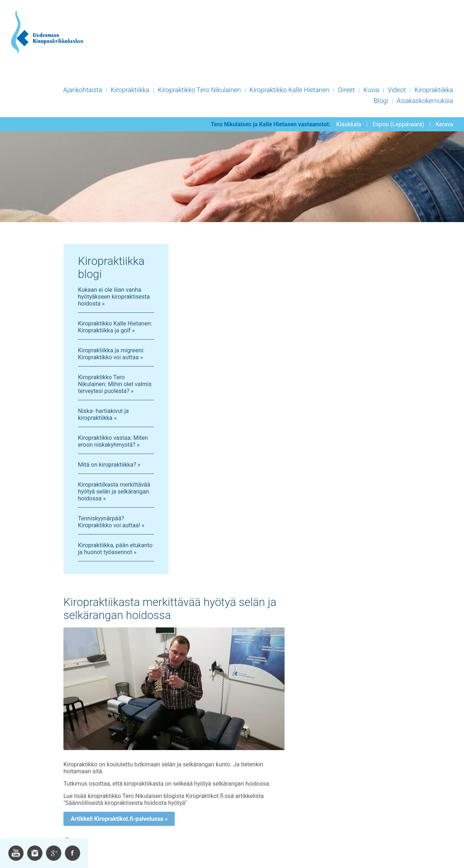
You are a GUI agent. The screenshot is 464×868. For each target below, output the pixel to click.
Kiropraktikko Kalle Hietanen (289, 90)
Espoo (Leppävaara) (398, 124)
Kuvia (371, 90)
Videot (397, 90)
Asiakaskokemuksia (425, 101)
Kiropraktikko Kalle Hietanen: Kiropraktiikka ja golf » (115, 327)
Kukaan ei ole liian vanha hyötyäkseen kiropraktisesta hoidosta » (114, 297)
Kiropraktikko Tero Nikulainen (200, 90)
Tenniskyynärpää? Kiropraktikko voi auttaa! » (111, 522)
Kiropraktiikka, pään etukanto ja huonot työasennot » (115, 549)
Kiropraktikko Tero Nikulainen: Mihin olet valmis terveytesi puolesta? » (115, 384)
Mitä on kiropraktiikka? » (109, 465)
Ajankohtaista (83, 90)
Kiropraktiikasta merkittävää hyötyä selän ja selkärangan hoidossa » (114, 492)
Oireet (346, 90)
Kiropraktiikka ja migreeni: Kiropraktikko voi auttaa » (111, 354)
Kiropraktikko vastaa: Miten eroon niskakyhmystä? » (113, 441)
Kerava (444, 124)
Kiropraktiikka (130, 90)
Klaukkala (349, 124)
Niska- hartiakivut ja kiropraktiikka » (103, 414)
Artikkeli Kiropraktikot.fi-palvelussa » (119, 819)
